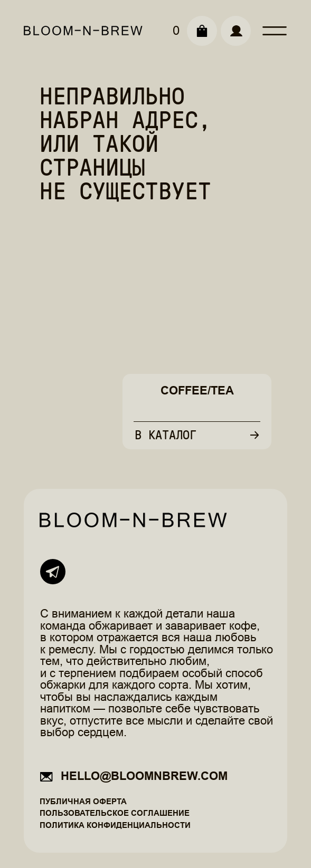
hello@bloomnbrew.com (144, 776)
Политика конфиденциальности (115, 825)
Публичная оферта (83, 801)
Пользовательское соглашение (115, 813)
